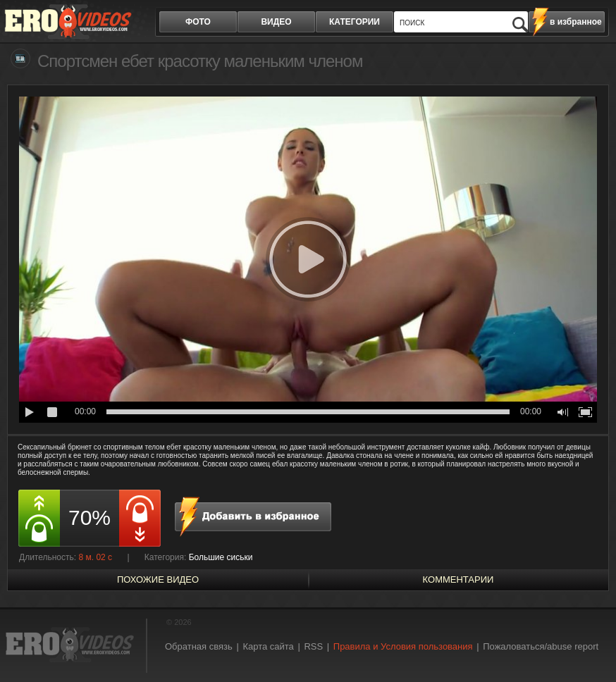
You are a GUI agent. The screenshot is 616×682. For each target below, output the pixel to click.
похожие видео (158, 579)
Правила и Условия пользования (403, 646)
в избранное (576, 22)
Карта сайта (268, 646)
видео (276, 22)
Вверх (589, 643)
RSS (313, 646)
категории (355, 22)
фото (198, 22)
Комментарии (458, 579)
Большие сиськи (221, 557)
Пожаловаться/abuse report (541, 646)
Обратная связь (199, 646)
